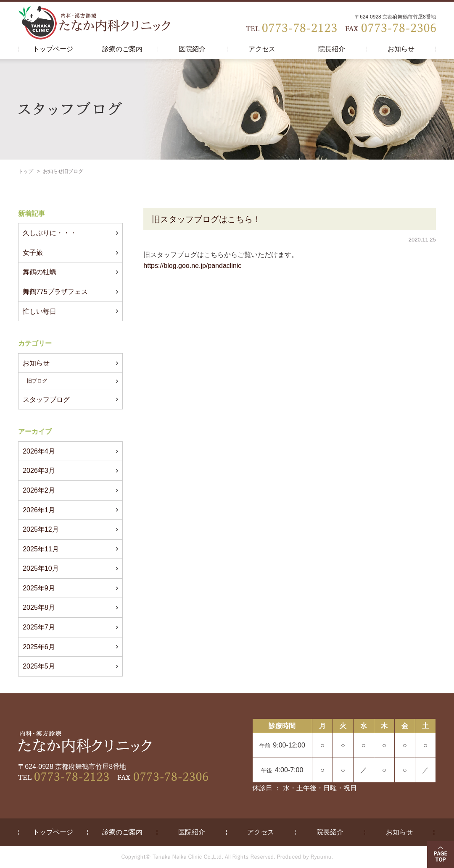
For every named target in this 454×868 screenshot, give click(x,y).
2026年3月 (39, 471)
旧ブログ (37, 381)
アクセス (262, 49)
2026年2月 (39, 490)
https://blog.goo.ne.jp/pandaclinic (192, 266)
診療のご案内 (122, 49)
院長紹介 (332, 49)
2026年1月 (39, 510)
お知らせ (401, 49)
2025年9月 (39, 588)
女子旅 (33, 253)
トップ (26, 171)
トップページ (53, 49)
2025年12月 (41, 529)
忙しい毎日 (40, 311)
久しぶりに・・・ (50, 233)
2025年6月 (39, 647)
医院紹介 (192, 49)
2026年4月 (39, 451)
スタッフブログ (46, 400)
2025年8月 (39, 607)
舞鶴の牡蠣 (40, 272)
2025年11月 (41, 549)
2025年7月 (39, 627)
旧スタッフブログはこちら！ (206, 219)
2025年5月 (39, 666)
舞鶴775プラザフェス (55, 292)
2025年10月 (41, 568)
